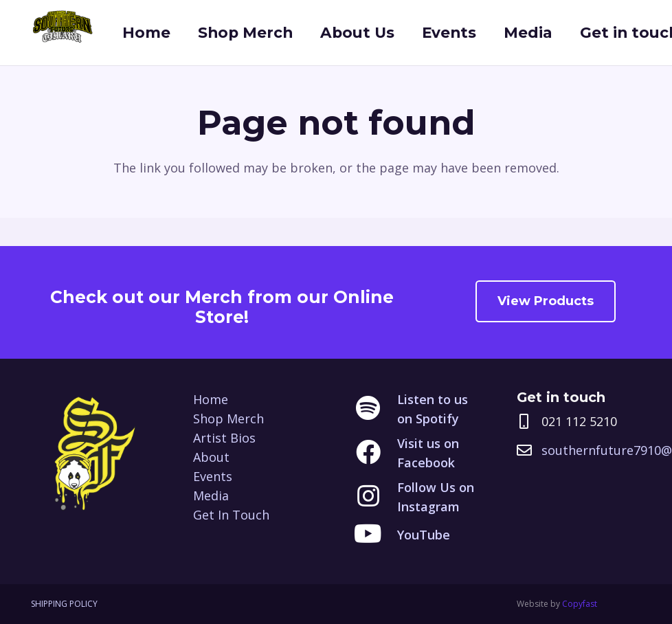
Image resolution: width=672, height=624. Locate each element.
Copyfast (580, 604)
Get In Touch (231, 515)
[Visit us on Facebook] (376, 453)
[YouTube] (376, 535)
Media (211, 495)
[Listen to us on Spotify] (376, 409)
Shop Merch (228, 419)
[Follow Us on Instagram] (376, 497)
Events (213, 476)
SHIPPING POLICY (64, 604)
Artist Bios (224, 438)
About (211, 457)
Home (211, 399)
